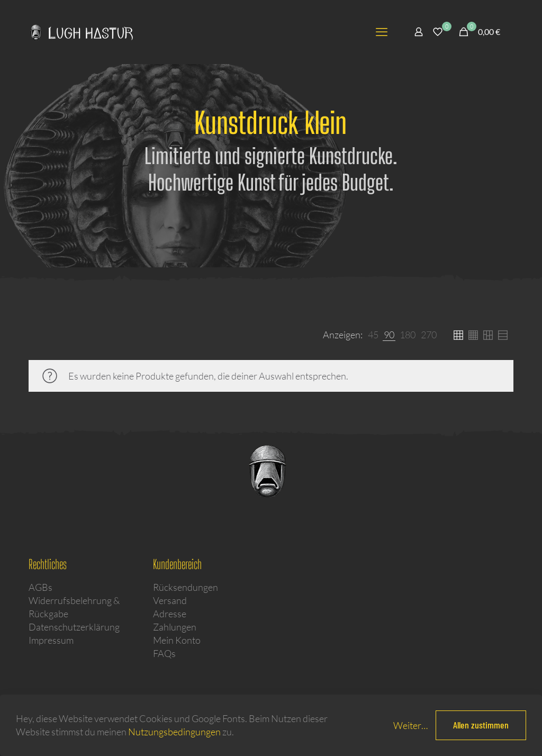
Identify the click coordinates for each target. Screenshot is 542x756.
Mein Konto (177, 640)
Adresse (170, 614)
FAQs (164, 653)
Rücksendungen (186, 587)
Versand (170, 600)
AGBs (40, 587)
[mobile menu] (382, 32)
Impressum (51, 640)
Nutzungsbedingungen (174, 732)
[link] (373, 335)
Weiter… (410, 725)
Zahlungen (175, 627)
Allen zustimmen (481, 725)
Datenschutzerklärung (74, 627)
